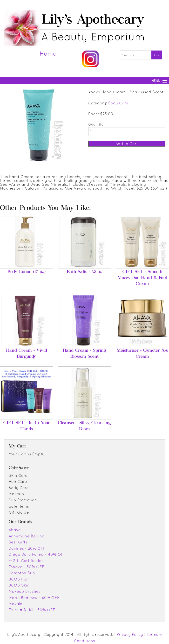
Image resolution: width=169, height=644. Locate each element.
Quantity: (96, 124)
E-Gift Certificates (26, 561)
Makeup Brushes (25, 591)
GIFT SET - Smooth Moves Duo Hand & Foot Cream (142, 278)
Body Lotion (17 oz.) (27, 272)
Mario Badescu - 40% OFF (34, 598)
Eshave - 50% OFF (27, 567)
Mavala (16, 604)
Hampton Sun (22, 573)
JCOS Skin (19, 585)
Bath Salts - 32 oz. (84, 272)
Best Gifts (18, 542)
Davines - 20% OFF (27, 548)
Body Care (118, 103)
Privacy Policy (130, 634)
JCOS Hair (19, 579)
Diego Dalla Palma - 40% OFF (37, 554)
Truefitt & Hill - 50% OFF (32, 610)
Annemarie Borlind (27, 536)
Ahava (15, 530)
